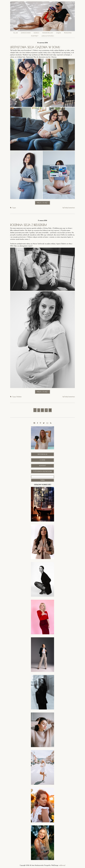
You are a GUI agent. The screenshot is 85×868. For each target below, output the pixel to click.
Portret (35, 36)
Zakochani (26, 33)
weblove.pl (62, 865)
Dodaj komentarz (70, 208)
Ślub (16, 33)
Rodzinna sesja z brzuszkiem (29, 225)
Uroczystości (48, 36)
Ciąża (59, 33)
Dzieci (36, 33)
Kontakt (43, 466)
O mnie (42, 460)
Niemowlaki (48, 33)
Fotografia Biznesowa (42, 471)
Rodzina (68, 33)
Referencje (42, 454)
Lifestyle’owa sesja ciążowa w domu (36, 47)
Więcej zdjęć (43, 203)
